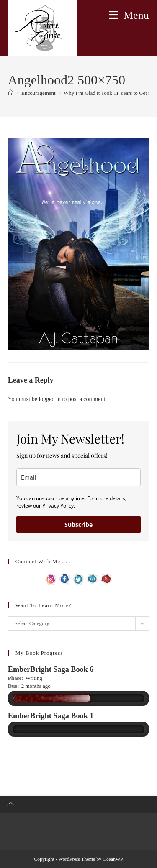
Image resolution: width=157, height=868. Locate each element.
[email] (79, 477)
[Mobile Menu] (129, 15)
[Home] (11, 93)
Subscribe (78, 525)
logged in (50, 399)
